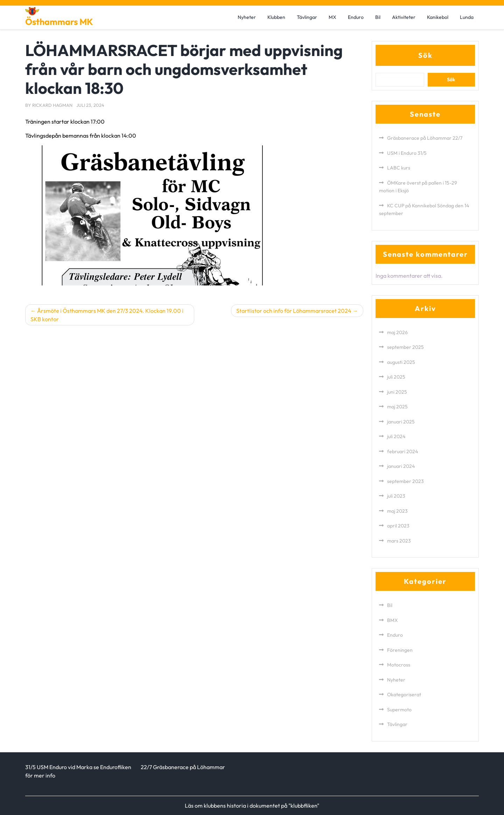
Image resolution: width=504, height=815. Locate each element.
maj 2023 (397, 511)
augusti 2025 (401, 362)
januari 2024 (401, 466)
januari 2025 (401, 422)
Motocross (399, 665)
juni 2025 (397, 392)
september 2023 (405, 481)
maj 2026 (397, 332)
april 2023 (398, 526)
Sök (425, 55)
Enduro (356, 17)
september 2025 (405, 347)
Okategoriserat (404, 695)
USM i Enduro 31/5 (407, 153)
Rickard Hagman (52, 105)
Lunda (467, 17)
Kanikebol (438, 17)
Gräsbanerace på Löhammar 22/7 (425, 138)
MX (332, 17)
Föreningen (400, 650)
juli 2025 (396, 377)
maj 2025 (397, 407)
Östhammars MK (59, 22)
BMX (393, 620)
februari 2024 (402, 451)
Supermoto (399, 710)
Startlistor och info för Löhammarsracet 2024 (294, 311)
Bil (378, 17)
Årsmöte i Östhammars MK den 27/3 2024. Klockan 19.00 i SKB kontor (107, 315)
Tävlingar (307, 17)
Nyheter (247, 17)
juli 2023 (396, 496)
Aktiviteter (404, 17)
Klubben (276, 17)
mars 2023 (399, 541)
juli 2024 (396, 436)
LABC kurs (399, 168)
